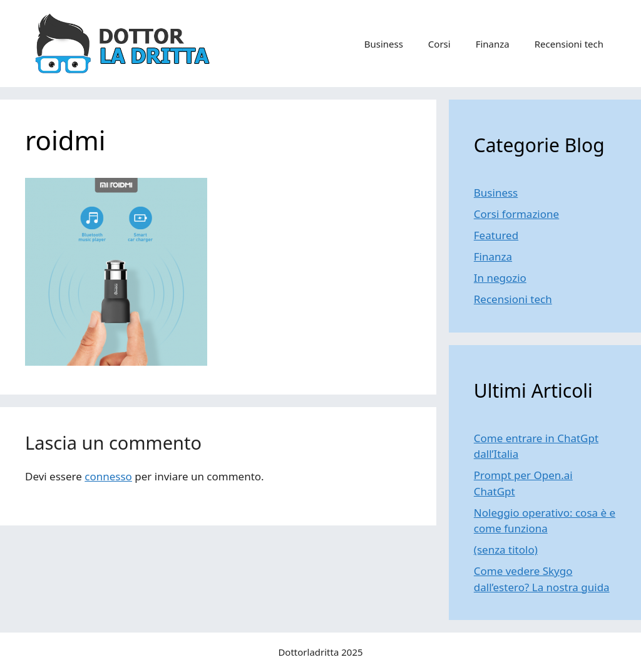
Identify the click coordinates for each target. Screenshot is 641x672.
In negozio (500, 278)
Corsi (439, 44)
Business (384, 44)
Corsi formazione (516, 214)
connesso (108, 476)
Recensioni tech (569, 44)
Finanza (493, 44)
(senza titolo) (506, 550)
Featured (496, 235)
